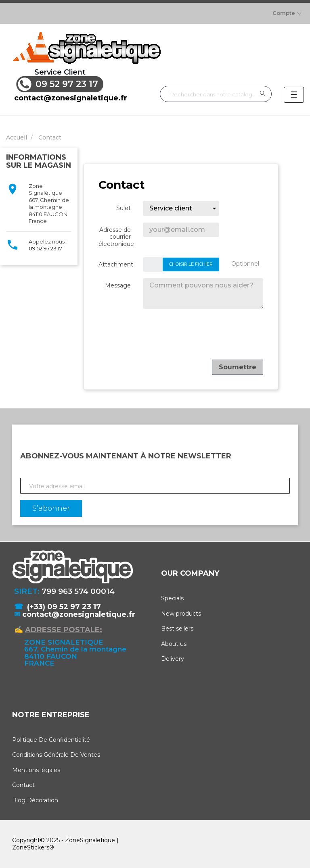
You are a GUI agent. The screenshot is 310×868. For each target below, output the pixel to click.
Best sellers (177, 629)
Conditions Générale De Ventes (56, 755)
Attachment (116, 264)
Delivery (173, 659)
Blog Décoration (35, 800)
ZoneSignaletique (90, 840)
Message (118, 285)
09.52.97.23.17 (45, 248)
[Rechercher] (216, 94)
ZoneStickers (31, 847)
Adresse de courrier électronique (116, 237)
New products (181, 614)
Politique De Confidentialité (51, 740)
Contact (23, 785)
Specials (172, 598)
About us (174, 644)
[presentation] (202, 337)
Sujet (124, 208)
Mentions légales (36, 770)
